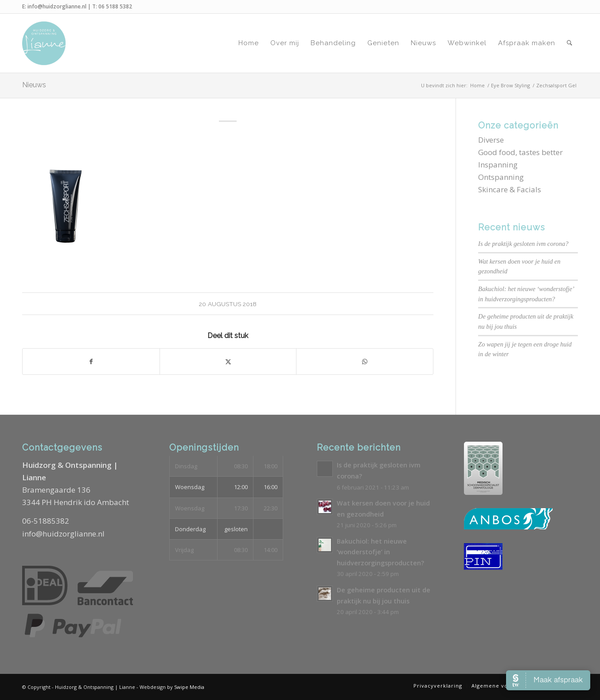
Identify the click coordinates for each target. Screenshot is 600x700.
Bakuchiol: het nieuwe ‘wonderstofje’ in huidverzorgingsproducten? (380, 552)
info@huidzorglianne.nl (57, 6)
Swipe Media (189, 687)
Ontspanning (501, 177)
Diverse (491, 140)
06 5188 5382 (115, 6)
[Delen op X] (228, 362)
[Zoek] (569, 43)
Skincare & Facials (510, 189)
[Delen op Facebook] (91, 362)
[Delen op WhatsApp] (365, 362)
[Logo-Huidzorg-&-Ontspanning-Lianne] (44, 43)
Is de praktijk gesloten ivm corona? (523, 244)
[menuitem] (249, 43)
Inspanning (498, 165)
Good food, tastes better (520, 152)
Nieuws (34, 85)
